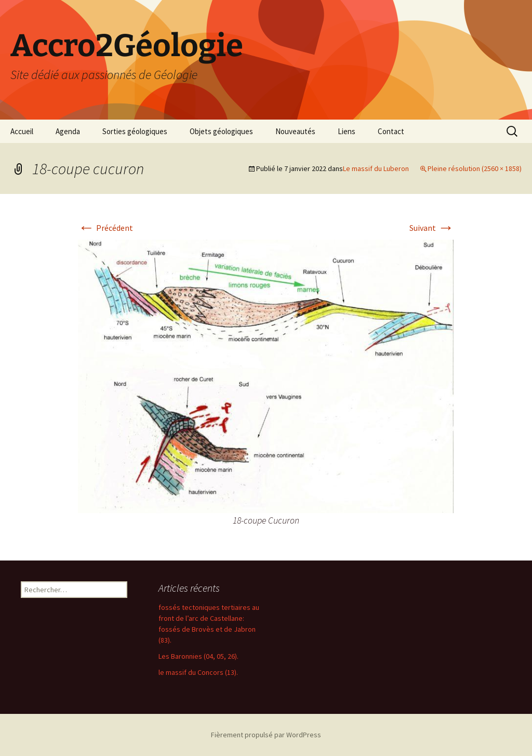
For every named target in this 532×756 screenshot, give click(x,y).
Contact (391, 131)
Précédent (105, 228)
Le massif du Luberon (376, 168)
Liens (347, 131)
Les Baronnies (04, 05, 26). (198, 656)
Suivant (432, 228)
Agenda (68, 131)
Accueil (22, 131)
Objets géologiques (221, 131)
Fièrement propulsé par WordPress (266, 735)
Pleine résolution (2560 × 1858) (475, 168)
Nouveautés (295, 131)
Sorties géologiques (135, 131)
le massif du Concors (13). (198, 672)
